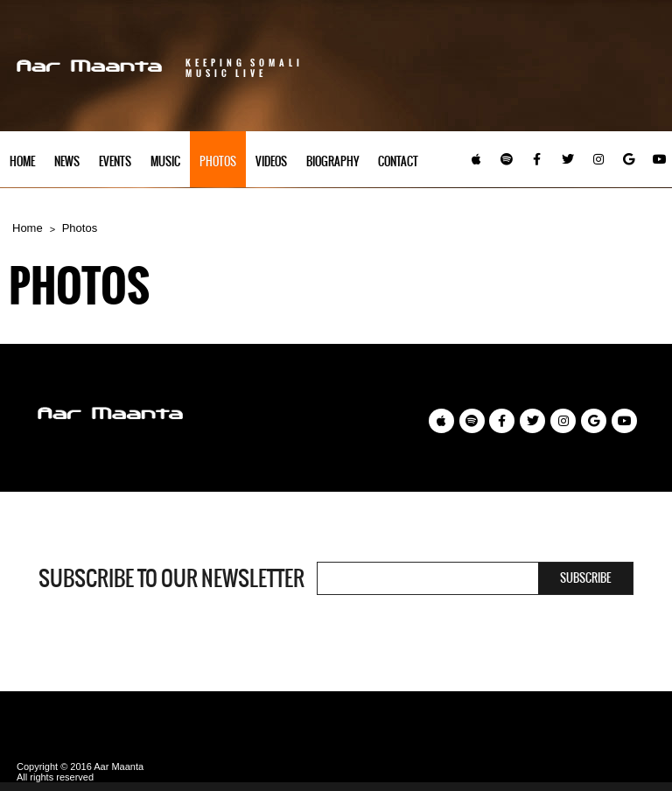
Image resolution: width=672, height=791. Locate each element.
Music (165, 161)
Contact (398, 161)
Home (22, 161)
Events (115, 161)
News (67, 161)
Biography (332, 161)
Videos (271, 161)
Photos (218, 161)
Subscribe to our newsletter (171, 578)
